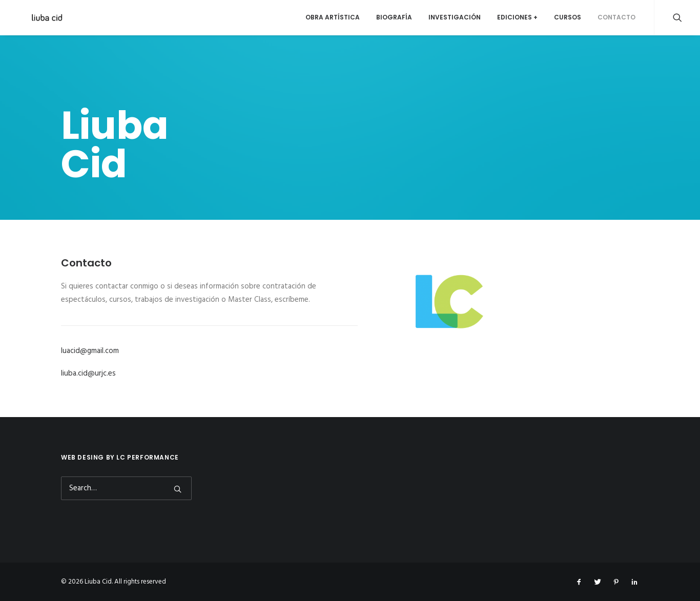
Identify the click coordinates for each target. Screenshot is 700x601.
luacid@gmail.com (90, 351)
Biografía (394, 17)
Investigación (455, 17)
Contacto (616, 17)
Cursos (568, 17)
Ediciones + (517, 17)
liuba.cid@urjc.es (88, 374)
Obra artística (333, 17)
